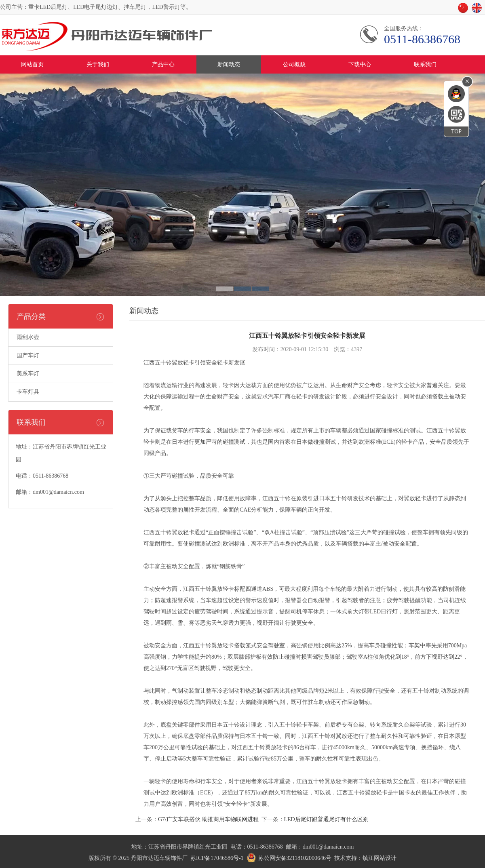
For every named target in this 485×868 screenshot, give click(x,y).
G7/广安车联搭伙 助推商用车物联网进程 (208, 819)
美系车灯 (28, 374)
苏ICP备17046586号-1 (217, 858)
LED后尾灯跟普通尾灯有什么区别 (326, 819)
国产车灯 (28, 355)
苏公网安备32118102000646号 (295, 858)
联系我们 (425, 64)
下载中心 (360, 64)
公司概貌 (294, 64)
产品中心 (163, 64)
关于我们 (98, 64)
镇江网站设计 (380, 858)
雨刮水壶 (28, 337)
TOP (456, 132)
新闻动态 (229, 64)
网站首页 (32, 64)
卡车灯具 (28, 392)
